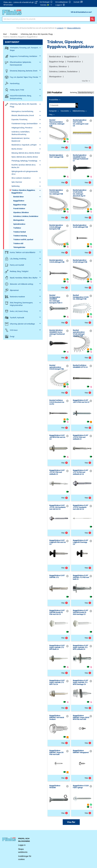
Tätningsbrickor (19, 247)
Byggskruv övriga (20, 205)
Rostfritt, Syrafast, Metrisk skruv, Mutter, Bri (24, 166)
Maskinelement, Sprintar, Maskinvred (21, 140)
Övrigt (10, 337)
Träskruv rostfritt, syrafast (23, 240)
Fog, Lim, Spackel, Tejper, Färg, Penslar (22, 77)
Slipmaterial (12, 290)
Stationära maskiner (15, 297)
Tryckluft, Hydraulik (15, 318)
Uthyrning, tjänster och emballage (20, 324)
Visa (65, 148)
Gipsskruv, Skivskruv (21, 212)
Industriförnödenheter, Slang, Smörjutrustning (18, 97)
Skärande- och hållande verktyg (19, 284)
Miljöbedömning (79, 111)
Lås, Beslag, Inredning (16, 259)
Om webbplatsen (63, 2)
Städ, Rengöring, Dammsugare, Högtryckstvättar (19, 304)
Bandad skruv (18, 197)
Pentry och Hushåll (14, 265)
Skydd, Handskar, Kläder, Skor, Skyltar (21, 278)
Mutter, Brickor (17, 149)
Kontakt (78, 2)
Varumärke (65, 111)
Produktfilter (54, 100)
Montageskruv (19, 220)
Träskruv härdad (20, 232)
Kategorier (53, 111)
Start (5, 34)
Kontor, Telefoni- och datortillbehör (20, 252)
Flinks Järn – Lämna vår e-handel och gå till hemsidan (20, 3)
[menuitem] (46, 5)
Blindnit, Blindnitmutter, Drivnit (23, 115)
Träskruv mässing (20, 236)
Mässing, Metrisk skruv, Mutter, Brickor (26, 153)
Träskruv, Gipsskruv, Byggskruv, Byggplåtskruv (23, 191)
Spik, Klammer (17, 182)
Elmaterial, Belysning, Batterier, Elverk (21, 71)
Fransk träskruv (19, 208)
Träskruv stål (18, 243)
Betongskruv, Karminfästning (22, 111)
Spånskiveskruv (19, 224)
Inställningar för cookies (25, 858)
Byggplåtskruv (19, 201)
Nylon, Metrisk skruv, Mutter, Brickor (25, 157)
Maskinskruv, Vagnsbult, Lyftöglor (24, 145)
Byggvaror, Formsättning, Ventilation (21, 56)
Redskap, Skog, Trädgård (17, 271)
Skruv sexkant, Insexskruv (21, 178)
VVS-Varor (11, 330)
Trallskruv (17, 228)
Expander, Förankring (19, 120)
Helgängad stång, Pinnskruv (22, 128)
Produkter (14, 34)
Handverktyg (12, 84)
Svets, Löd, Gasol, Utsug (16, 311)
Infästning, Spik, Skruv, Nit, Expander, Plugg (37, 34)
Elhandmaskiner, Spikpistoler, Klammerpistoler (18, 63)
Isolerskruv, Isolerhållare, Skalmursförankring (21, 133)
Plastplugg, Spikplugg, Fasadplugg (24, 161)
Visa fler (86, 81)
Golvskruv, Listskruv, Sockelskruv (26, 216)
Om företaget (46, 2)
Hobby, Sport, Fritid (14, 90)
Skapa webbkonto (23, 851)
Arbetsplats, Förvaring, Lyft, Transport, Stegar (22, 49)
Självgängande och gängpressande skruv (25, 173)
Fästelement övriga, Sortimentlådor (25, 124)
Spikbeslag (16, 186)
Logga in (22, 845)
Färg (51, 114)
